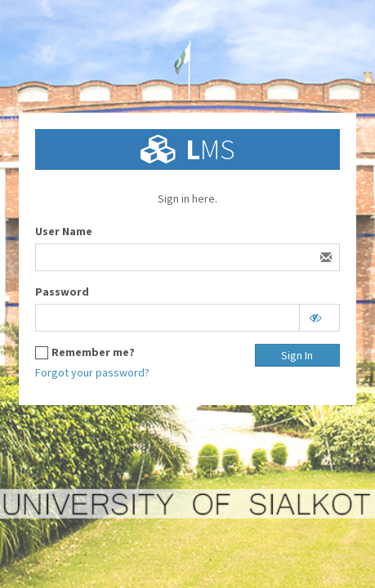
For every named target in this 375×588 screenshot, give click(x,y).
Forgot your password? (92, 372)
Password (62, 292)
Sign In (297, 355)
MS (210, 149)
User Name (64, 231)
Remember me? (93, 352)
